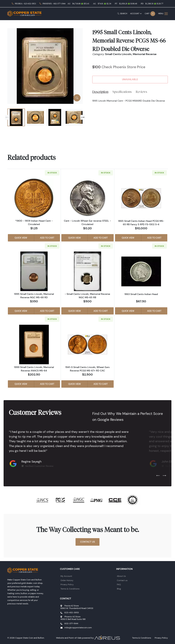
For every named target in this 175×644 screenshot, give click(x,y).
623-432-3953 (72, 612)
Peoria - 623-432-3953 (25, 4)
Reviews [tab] (141, 92)
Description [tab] (100, 92)
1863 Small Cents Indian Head (141, 294)
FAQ (119, 584)
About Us (121, 576)
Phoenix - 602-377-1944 (54, 4)
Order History (67, 580)
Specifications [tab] (122, 92)
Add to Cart (47, 238)
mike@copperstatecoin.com (78, 627)
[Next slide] (83, 117)
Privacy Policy (67, 584)
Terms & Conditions (70, 589)
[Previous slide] (7, 117)
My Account (66, 576)
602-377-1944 (71, 623)
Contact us (122, 580)
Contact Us (87, 542)
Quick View (21, 238)
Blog (119, 589)
